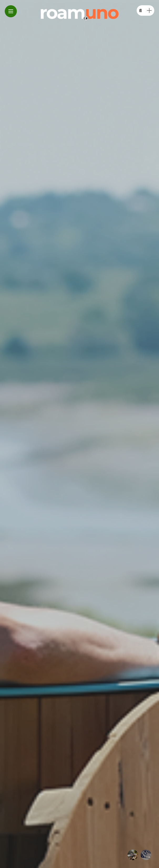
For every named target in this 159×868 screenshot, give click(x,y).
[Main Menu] (11, 11)
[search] (140, 11)
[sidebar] (149, 11)
